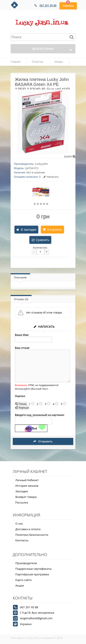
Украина (26, 624)
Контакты (22, 540)
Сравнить (42, 240)
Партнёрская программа (32, 574)
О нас (19, 524)
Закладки (22, 491)
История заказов (27, 486)
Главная (16, 62)
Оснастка (38, 62)
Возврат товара (26, 497)
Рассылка (22, 502)
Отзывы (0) (21, 299)
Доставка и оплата (28, 529)
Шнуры (59, 62)
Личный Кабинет (27, 480)
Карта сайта (23, 580)
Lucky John (41, 164)
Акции (20, 585)
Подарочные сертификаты (33, 569)
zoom (70, 156)
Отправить (43, 441)
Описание (20, 277)
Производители (26, 563)
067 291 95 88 (48, 5)
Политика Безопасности (32, 535)
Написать (51, 177)
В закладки (29, 230)
